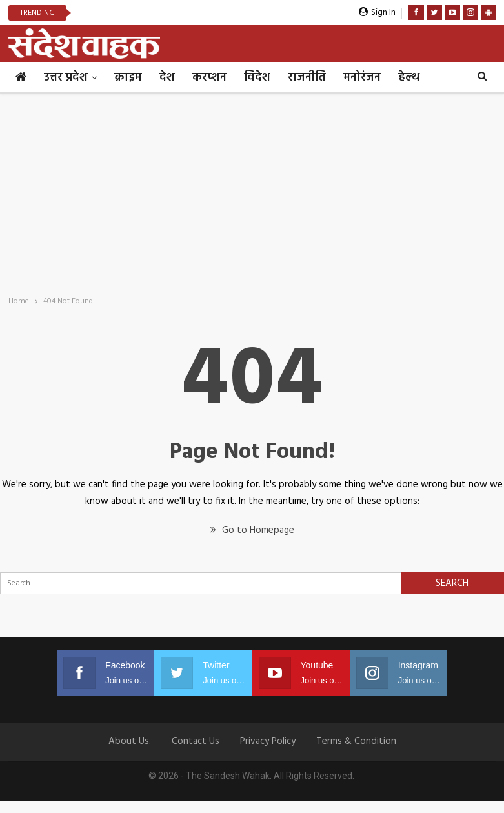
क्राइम (128, 78)
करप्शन (209, 78)
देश (167, 78)
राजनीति (307, 78)
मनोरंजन (362, 78)
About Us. (130, 741)
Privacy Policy (268, 741)
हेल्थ (408, 78)
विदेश (257, 78)
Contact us (196, 741)
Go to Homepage (252, 530)
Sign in (377, 13)
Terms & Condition (356, 741)
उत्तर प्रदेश (66, 78)
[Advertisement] (252, 190)
